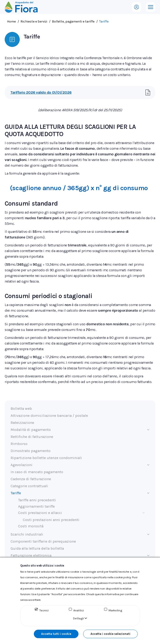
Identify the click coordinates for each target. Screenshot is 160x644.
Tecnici (44, 610)
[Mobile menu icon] (151, 7)
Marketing (115, 610)
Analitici (79, 610)
